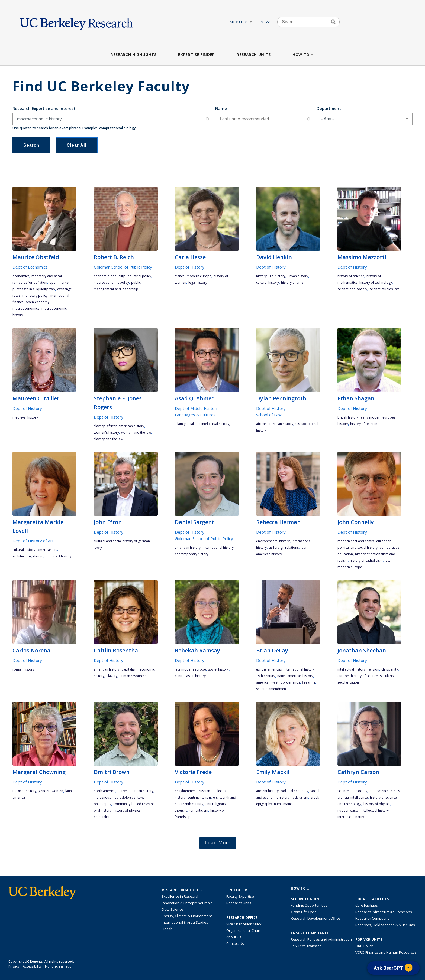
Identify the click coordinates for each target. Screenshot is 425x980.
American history (188, 548)
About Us (241, 22)
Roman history (23, 669)
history (261, 276)
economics (21, 276)
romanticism (199, 810)
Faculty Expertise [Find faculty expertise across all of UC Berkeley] (240, 896)
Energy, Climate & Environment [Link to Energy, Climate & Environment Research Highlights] (187, 916)
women (57, 791)
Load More (218, 843)
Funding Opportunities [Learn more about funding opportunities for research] (309, 905)
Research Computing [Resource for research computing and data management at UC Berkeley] (372, 918)
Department (329, 108)
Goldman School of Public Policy (123, 267)
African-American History (125, 426)
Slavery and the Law (108, 439)
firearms (309, 682)
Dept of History (190, 267)
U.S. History (277, 276)
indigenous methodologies (115, 797)
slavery (99, 426)
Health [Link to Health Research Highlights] (167, 929)
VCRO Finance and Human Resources (386, 952)
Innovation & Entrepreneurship (187, 903)
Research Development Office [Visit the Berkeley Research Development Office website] (315, 918)
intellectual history (351, 669)
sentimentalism (199, 797)
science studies (381, 289)
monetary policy (35, 295)
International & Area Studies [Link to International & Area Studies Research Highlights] (185, 922)
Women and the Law (136, 432)
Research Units (254, 55)
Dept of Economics (30, 267)
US (258, 669)
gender (44, 791)
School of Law (269, 415)
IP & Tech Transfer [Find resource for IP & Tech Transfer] (306, 946)
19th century (266, 676)
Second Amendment (272, 689)
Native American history (295, 676)
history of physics (127, 810)
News (266, 22)
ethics (395, 791)
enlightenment (186, 791)
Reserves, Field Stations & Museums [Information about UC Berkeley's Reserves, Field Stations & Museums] (385, 925)
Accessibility (32, 966)
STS (397, 289)
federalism (300, 797)
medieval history (25, 417)
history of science (351, 276)
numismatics (284, 804)
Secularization (348, 682)
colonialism (103, 817)
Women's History (106, 432)
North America (105, 791)
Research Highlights (133, 55)
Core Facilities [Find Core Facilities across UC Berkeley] (367, 905)
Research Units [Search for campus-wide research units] (239, 903)
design (38, 556)
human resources (133, 676)
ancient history (267, 791)
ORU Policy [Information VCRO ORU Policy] (364, 946)
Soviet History (218, 669)
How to (303, 55)
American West (267, 682)
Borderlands (290, 682)
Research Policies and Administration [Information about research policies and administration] (321, 939)
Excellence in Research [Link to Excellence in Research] (181, 896)
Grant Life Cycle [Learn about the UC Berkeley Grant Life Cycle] (304, 912)
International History (218, 548)
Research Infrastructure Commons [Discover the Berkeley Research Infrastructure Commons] (384, 912)
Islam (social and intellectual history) (202, 424)
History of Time (292, 282)
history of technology (376, 282)
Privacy (14, 966)
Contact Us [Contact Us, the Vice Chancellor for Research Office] (235, 943)
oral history (103, 810)
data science (379, 791)
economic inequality (109, 276)
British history (348, 417)
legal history (198, 282)
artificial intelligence (353, 797)
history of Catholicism (366, 561)
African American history (275, 424)
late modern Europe (190, 669)
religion (373, 669)
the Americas (272, 669)
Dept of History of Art (33, 541)
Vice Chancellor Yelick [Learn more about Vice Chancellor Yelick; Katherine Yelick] (244, 924)
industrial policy (139, 276)
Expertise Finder (196, 55)
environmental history (273, 541)
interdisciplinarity (351, 817)
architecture (22, 556)
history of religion (364, 424)
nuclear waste (348, 810)
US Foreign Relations (284, 548)
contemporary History (192, 554)
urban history (298, 276)
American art (47, 550)
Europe (343, 676)
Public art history (59, 556)
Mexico (18, 791)
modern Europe (199, 276)
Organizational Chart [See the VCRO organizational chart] (243, 930)
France (180, 276)
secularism (388, 676)
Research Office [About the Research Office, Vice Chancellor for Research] (242, 918)
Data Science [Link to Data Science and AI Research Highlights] (173, 909)
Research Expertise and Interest (44, 108)
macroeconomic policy (111, 282)
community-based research (134, 804)
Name (221, 108)
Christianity (390, 669)
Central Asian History (190, 676)
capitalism (130, 669)
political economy (294, 791)
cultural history (268, 282)
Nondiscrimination (59, 966)
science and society (352, 289)
